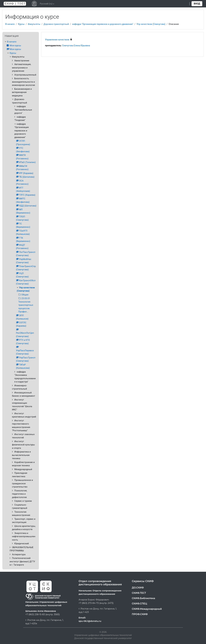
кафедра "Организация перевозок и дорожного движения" (103, 24)
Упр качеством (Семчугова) (151, 24)
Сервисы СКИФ (143, 581)
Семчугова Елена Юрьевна (76, 46)
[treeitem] (21, 303)
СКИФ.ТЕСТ (139, 593)
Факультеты (34, 24)
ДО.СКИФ (138, 588)
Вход (197, 4)
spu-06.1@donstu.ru (90, 621)
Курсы (21, 24)
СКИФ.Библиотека (144, 598)
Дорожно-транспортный (56, 24)
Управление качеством (57, 40)
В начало (10, 24)
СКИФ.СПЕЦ (140, 604)
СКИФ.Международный (147, 609)
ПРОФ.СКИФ (140, 614)
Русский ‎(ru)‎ (46, 4)
